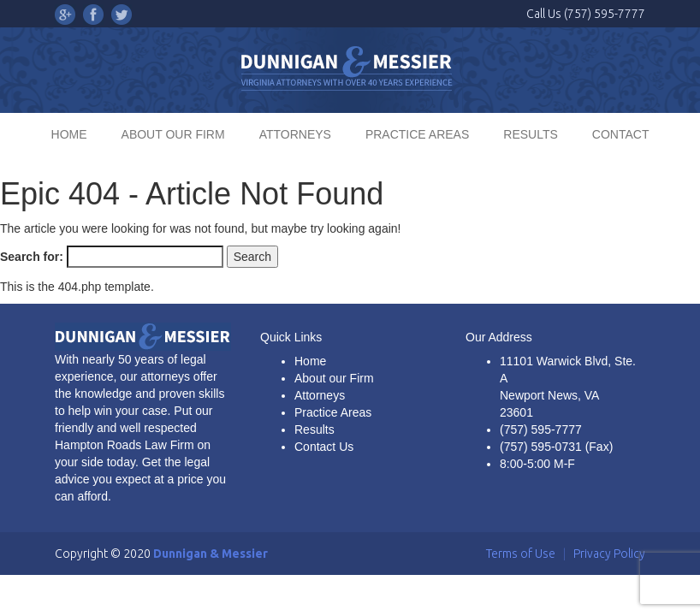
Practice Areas (333, 412)
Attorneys (320, 395)
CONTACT (621, 134)
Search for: (32, 257)
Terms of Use (521, 554)
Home (310, 361)
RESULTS (531, 134)
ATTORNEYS (295, 134)
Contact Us (324, 447)
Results (314, 429)
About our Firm (334, 378)
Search (252, 257)
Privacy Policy (609, 554)
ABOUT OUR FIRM (173, 134)
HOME (69, 134)
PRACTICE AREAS (417, 134)
